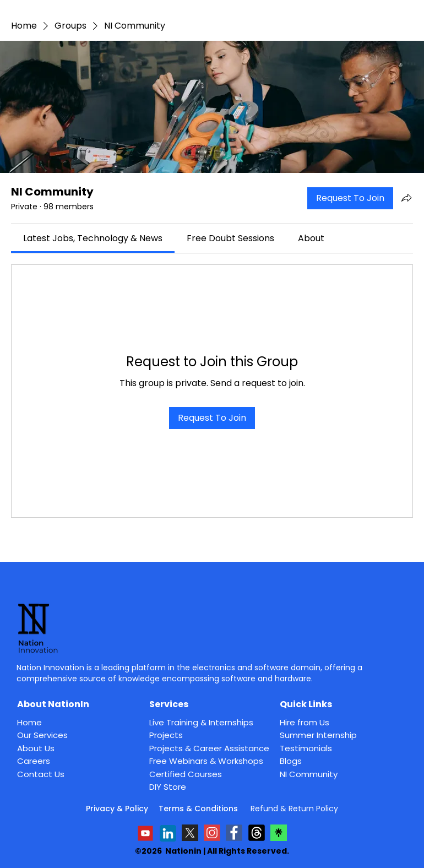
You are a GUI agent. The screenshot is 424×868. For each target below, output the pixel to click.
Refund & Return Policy (294, 809)
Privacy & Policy (117, 809)
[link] (93, 238)
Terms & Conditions (199, 809)
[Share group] (406, 198)
